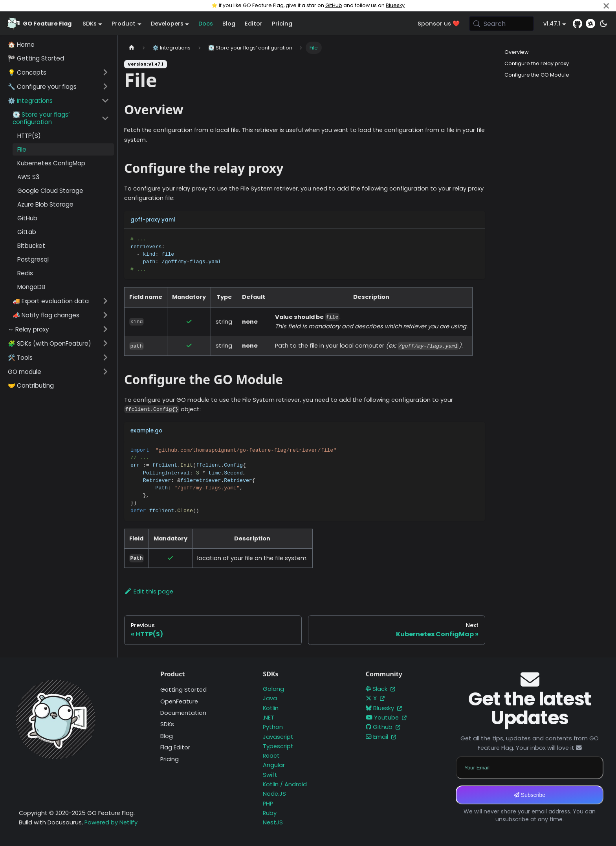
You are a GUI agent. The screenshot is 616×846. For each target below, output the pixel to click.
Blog (229, 24)
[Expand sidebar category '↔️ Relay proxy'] (105, 329)
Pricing (282, 24)
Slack (380, 689)
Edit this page (149, 591)
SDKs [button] (90, 24)
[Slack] (590, 24)
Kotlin (271, 708)
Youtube (386, 718)
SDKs (167, 724)
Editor (254, 24)
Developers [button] (167, 24)
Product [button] (124, 24)
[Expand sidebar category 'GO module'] (105, 372)
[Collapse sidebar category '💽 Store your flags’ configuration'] (105, 118)
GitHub (334, 5)
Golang (273, 689)
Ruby (270, 813)
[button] (59, 72)
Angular (274, 765)
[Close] (606, 6)
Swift (270, 775)
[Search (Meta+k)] (502, 24)
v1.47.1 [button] (552, 24)
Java (270, 698)
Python (273, 727)
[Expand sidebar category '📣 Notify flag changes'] (105, 315)
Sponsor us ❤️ (439, 24)
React (271, 756)
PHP (268, 804)
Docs (206, 24)
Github (383, 727)
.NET (269, 718)
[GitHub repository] (577, 24)
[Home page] (132, 48)
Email (381, 737)
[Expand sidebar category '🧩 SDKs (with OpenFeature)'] (105, 343)
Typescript (278, 746)
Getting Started (183, 690)
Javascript (278, 737)
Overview (517, 52)
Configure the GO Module (537, 75)
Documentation (183, 713)
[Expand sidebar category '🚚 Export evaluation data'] (105, 301)
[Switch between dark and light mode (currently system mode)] (603, 24)
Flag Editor (175, 747)
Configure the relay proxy (537, 63)
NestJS (273, 822)
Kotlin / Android (285, 784)
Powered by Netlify (111, 822)
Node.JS (274, 794)
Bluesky (395, 5)
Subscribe (530, 795)
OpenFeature (179, 701)
